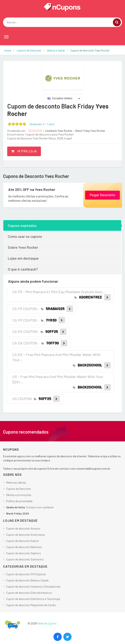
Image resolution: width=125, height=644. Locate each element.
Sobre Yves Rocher (23, 247)
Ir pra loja (24, 151)
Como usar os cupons (25, 236)
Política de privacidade (19, 501)
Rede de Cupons (47, 623)
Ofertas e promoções (19, 495)
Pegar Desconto (102, 195)
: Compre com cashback (30, 507)
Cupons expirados (22, 225)
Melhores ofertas (16, 483)
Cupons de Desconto (19, 489)
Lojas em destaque (23, 258)
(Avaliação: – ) (42, 124)
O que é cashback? (23, 269)
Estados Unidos (60, 98)
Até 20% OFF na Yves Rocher (32, 189)
